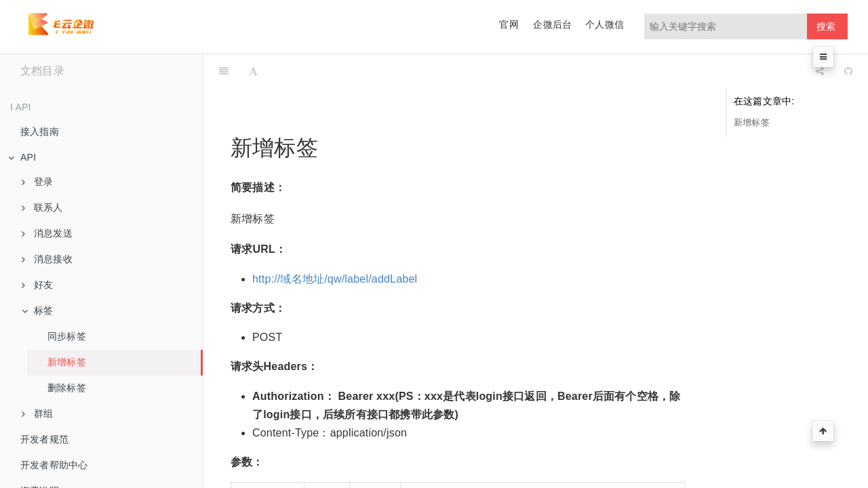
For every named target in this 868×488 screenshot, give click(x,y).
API (22, 157)
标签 (37, 310)
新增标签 (67, 362)
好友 (37, 285)
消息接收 (47, 259)
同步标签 (67, 336)
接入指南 (40, 131)
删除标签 (67, 388)
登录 (37, 182)
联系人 (42, 207)
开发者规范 (44, 439)
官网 (509, 24)
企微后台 (552, 24)
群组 (37, 413)
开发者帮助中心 (54, 465)
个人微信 (605, 24)
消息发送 (47, 233)
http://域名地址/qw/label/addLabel (335, 245)
